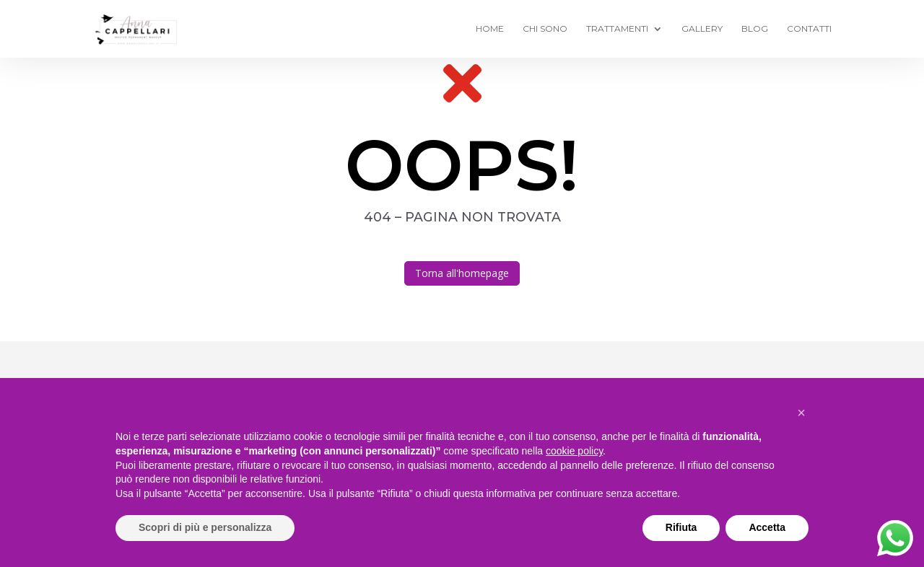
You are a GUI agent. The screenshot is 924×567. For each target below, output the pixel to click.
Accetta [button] (767, 527)
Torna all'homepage (462, 273)
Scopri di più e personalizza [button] (205, 527)
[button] (801, 413)
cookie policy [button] (574, 451)
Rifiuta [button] (681, 527)
